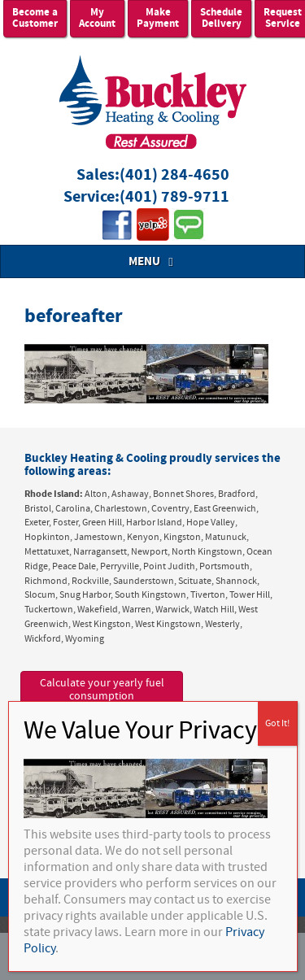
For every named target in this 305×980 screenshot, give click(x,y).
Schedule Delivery (221, 18)
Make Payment (158, 18)
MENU (153, 261)
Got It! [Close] (277, 723)
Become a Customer (35, 18)
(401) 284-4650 (174, 175)
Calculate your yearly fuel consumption (102, 690)
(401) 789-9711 (174, 197)
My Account (97, 18)
